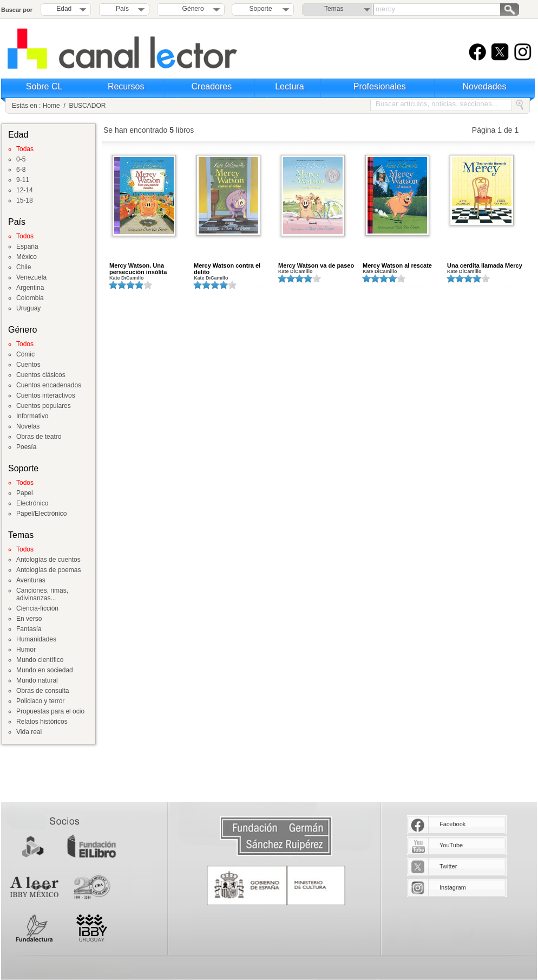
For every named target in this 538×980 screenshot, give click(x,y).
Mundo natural (37, 680)
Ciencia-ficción (37, 608)
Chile (24, 267)
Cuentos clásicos (41, 375)
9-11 (23, 180)
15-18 (25, 200)
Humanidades (36, 639)
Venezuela (31, 277)
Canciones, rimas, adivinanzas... (42, 594)
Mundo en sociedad (45, 670)
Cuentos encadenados (49, 385)
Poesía (26, 447)
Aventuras (31, 580)
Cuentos (28, 365)
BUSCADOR (87, 106)
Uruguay (28, 308)
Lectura (289, 86)
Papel (25, 493)
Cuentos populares (44, 406)
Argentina (30, 288)
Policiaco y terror (40, 701)
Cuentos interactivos (46, 395)
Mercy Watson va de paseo (316, 265)
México (27, 257)
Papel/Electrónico (41, 514)
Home (51, 106)
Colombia (30, 298)
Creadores (212, 86)
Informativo (32, 416)
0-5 (21, 159)
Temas (334, 9)
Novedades (485, 86)
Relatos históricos (42, 722)
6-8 (21, 170)
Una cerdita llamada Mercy (485, 265)
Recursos (126, 86)
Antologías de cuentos (48, 560)
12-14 (25, 190)
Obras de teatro (39, 437)
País (122, 9)
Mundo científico (40, 660)
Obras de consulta (42, 691)
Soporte (261, 9)
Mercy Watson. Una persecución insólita (138, 269)
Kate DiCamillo (127, 278)
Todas (25, 149)
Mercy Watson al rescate (397, 265)
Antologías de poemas (48, 570)
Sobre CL (44, 86)
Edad (64, 9)
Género (191, 9)
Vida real (29, 732)
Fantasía (29, 629)
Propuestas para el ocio (50, 711)
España (27, 246)
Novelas (28, 426)
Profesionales (380, 86)
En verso (29, 619)
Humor (26, 650)
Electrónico (32, 503)
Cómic (25, 354)
